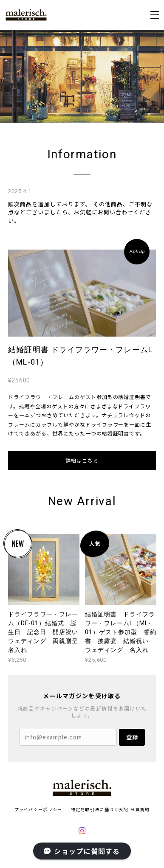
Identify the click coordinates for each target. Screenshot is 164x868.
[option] (82, 76)
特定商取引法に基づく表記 (100, 809)
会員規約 (140, 809)
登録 (132, 737)
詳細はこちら (82, 460)
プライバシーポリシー (38, 809)
